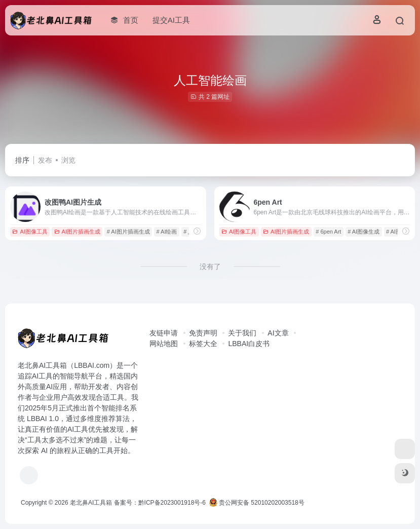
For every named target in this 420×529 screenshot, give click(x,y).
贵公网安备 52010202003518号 (257, 503)
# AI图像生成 (364, 232)
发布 (45, 160)
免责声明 (203, 333)
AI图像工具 (30, 232)
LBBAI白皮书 (249, 344)
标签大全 (203, 344)
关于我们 (242, 333)
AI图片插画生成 (77, 232)
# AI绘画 (167, 232)
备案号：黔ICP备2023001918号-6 (160, 503)
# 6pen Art (328, 232)
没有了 (210, 267)
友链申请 (164, 333)
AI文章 (278, 333)
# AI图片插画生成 (128, 232)
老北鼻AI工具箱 (91, 503)
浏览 (68, 160)
